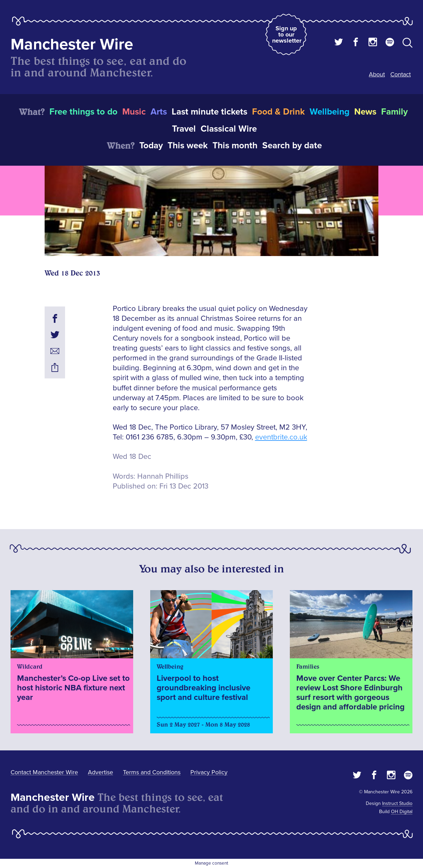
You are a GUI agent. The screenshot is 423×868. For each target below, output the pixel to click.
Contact (401, 74)
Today (151, 146)
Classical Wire (229, 129)
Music (134, 112)
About (377, 74)
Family (394, 112)
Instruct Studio (397, 803)
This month (235, 146)
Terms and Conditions (152, 772)
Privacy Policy (209, 772)
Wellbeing (330, 112)
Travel (184, 129)
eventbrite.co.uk (281, 437)
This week (188, 146)
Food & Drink (278, 112)
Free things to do (83, 112)
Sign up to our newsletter (287, 34)
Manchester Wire (72, 44)
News (365, 112)
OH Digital (402, 812)
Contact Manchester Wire (44, 772)
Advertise (100, 772)
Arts (159, 112)
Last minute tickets (209, 112)
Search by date (292, 146)
